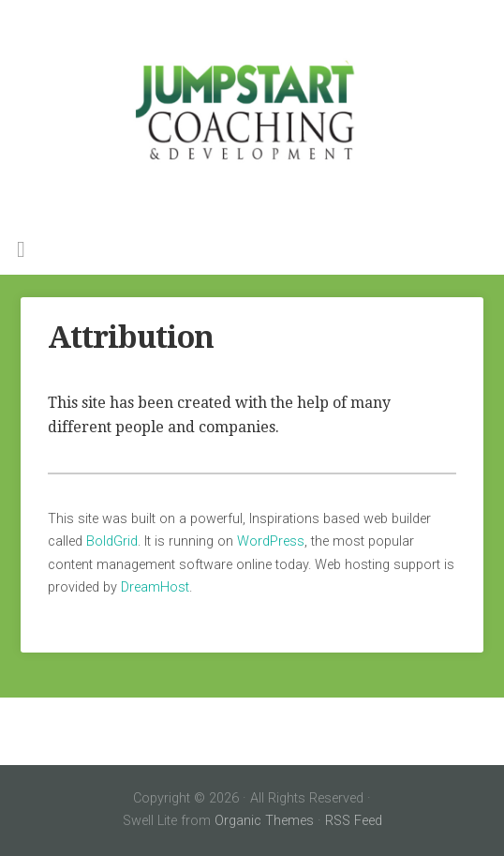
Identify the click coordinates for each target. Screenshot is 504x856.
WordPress (271, 541)
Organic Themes (264, 821)
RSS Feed (354, 821)
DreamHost (155, 587)
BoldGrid (112, 541)
